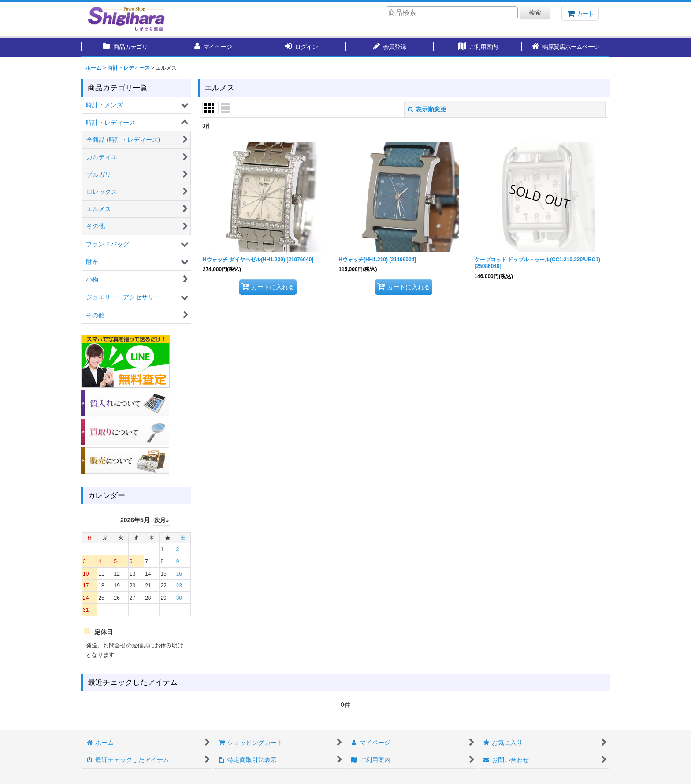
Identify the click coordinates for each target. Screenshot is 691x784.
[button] (566, 48)
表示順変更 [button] (427, 109)
